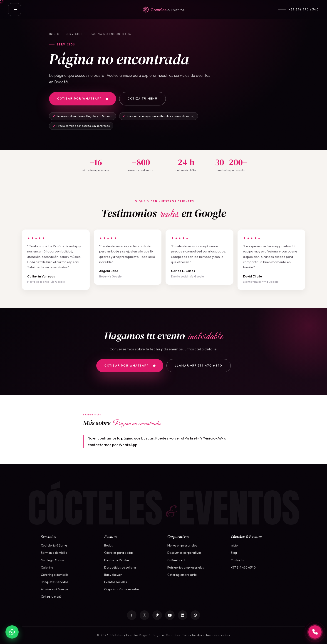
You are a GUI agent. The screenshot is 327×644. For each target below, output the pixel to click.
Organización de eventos (122, 589)
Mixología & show (53, 560)
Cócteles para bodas (119, 553)
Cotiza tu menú (142, 99)
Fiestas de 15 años (117, 560)
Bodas (109, 545)
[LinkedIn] (183, 615)
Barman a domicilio (54, 553)
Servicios (74, 34)
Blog (234, 553)
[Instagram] (144, 615)
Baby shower (113, 575)
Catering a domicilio (55, 575)
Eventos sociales (116, 582)
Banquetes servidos (54, 582)
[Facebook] (132, 615)
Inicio (54, 34)
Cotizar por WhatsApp (83, 99)
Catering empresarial (182, 575)
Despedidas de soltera (120, 567)
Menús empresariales (182, 545)
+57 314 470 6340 (304, 10)
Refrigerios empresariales (186, 567)
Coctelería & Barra (54, 545)
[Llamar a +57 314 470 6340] (315, 632)
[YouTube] (170, 615)
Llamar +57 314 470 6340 (199, 366)
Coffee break (177, 560)
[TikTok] (157, 615)
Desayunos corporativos (184, 553)
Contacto (237, 560)
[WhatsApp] (195, 615)
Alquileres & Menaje (54, 589)
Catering (47, 567)
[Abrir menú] (15, 10)
